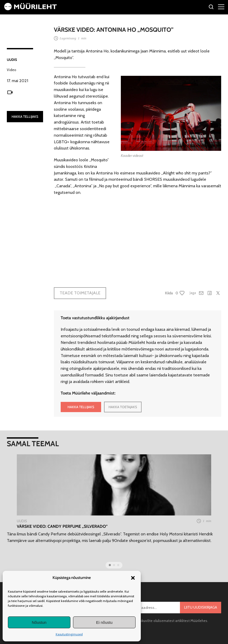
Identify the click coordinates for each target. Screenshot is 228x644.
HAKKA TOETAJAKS (123, 407)
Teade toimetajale (80, 293)
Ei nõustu (104, 622)
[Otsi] (211, 8)
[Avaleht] (30, 9)
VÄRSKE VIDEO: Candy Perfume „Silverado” (62, 526)
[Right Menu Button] (221, 7)
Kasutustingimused (69, 634)
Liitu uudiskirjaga (201, 607)
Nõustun (39, 622)
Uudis (12, 60)
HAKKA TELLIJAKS (25, 116)
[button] (133, 578)
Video (12, 70)
